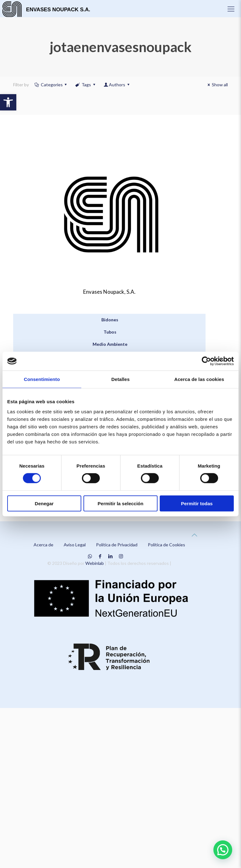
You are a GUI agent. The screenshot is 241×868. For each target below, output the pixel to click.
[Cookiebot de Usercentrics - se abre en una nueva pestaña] (206, 361)
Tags (86, 85)
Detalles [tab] (120, 379)
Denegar (44, 503)
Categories (51, 85)
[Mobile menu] (231, 9)
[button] (8, 102)
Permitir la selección (120, 503)
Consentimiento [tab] (42, 379)
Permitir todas (197, 503)
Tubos (110, 332)
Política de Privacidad (117, 545)
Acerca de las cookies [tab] (199, 379)
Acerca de (43, 545)
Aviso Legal (75, 545)
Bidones (110, 320)
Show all (217, 85)
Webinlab (95, 563)
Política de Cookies (166, 545)
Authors (117, 85)
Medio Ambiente (110, 344)
